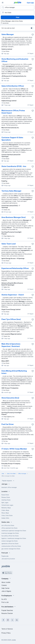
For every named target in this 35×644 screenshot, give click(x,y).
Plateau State (6, 497)
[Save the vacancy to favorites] (33, 35)
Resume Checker (7, 613)
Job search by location (8, 559)
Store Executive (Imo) (10, 398)
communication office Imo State (11, 546)
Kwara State (5, 495)
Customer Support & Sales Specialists (12, 139)
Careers (4, 585)
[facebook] (3, 620)
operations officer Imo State (10, 544)
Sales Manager (8, 34)
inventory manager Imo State (10, 533)
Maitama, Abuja (6, 508)
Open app (30, 3)
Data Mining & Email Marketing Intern (14, 372)
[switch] (32, 28)
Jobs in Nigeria (6, 591)
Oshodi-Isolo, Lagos (7, 505)
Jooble (14, 640)
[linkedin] (17, 620)
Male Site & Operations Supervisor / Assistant (11, 345)
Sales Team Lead (9, 244)
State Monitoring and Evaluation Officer (15, 60)
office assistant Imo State (9, 528)
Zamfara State (6, 500)
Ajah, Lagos (5, 503)
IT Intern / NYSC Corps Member (14, 449)
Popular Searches (7, 610)
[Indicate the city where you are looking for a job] (17, 13)
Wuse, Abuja (5, 513)
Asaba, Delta (5, 518)
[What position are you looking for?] (17, 7)
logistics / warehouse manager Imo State (14, 538)
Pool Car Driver (8, 424)
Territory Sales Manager (11, 191)
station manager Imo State (10, 541)
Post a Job (5, 602)
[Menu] (3, 3)
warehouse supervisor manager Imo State (14, 531)
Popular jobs (5, 556)
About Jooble (6, 582)
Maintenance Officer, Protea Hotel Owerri (13, 112)
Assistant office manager (9, 487)
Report (30, 53)
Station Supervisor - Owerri (13, 295)
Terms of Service (7, 629)
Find (18, 17)
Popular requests (8, 481)
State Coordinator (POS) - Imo (14, 166)
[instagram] (8, 620)
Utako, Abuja (5, 510)
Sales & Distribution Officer (13, 86)
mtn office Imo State (8, 525)
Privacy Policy (6, 633)
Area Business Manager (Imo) (14, 217)
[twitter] (12, 620)
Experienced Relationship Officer (15, 268)
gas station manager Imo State (11, 549)
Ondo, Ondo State (7, 515)
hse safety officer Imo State (10, 536)
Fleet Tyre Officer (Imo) (11, 319)
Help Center (5, 588)
